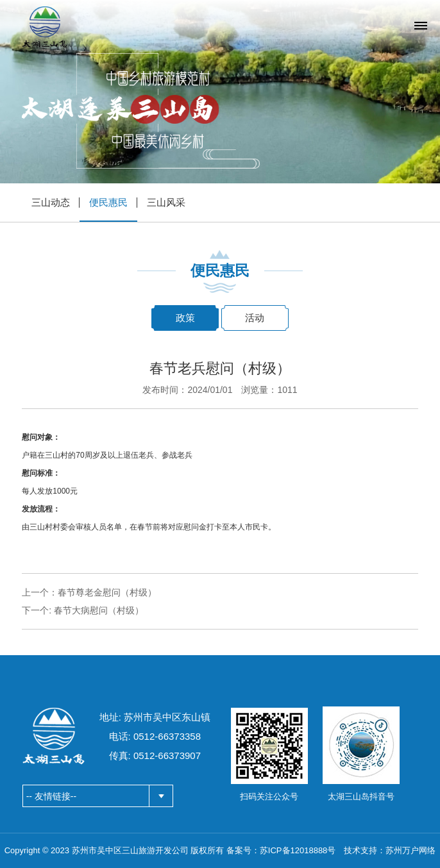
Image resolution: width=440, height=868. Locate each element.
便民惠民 (108, 202)
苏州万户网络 (410, 850)
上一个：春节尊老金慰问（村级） (89, 592)
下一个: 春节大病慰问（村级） (83, 610)
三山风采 (166, 202)
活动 (255, 318)
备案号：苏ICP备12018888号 (281, 850)
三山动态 (51, 202)
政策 (185, 318)
